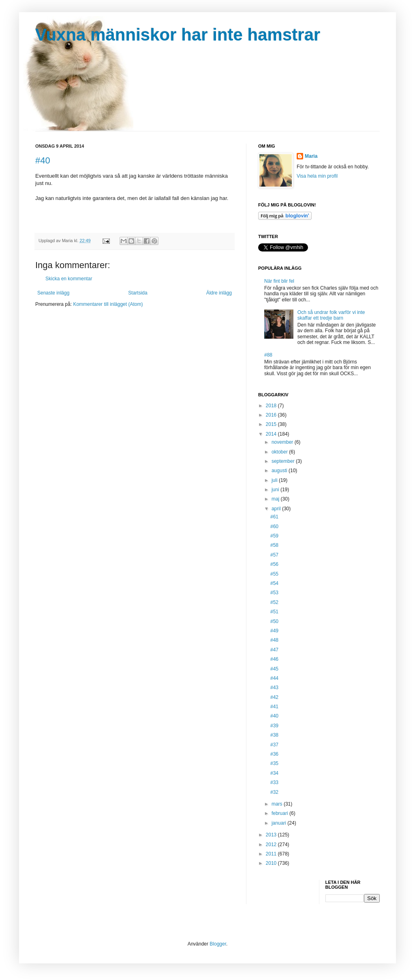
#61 (274, 517)
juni (276, 490)
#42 (274, 697)
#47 (274, 650)
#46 (274, 659)
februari (280, 813)
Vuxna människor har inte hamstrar (178, 35)
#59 (274, 536)
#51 (274, 612)
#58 (274, 545)
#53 (274, 593)
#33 (274, 782)
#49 (274, 631)
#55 (274, 574)
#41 (274, 707)
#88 (268, 355)
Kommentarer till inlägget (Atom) (108, 304)
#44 (274, 678)
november (283, 442)
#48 (274, 640)
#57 (274, 555)
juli (275, 480)
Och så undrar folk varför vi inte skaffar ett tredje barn (331, 315)
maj (276, 499)
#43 (274, 688)
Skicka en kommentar (69, 279)
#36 (274, 754)
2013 (272, 835)
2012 (272, 845)
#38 (274, 735)
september (284, 461)
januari (279, 823)
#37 (274, 745)
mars (278, 804)
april (277, 509)
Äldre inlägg (219, 293)
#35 (274, 763)
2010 (272, 863)
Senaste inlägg (53, 293)
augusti (280, 471)
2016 (272, 415)
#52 (274, 602)
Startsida (138, 293)
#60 (274, 527)
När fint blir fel (279, 281)
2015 (272, 424)
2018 (272, 406)
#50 (274, 621)
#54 (274, 583)
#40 (43, 160)
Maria (311, 156)
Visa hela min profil (317, 176)
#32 (274, 792)
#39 (274, 726)
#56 (274, 564)
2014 (272, 434)
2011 (272, 854)
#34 (274, 773)
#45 (274, 669)
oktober (280, 452)
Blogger (218, 944)
